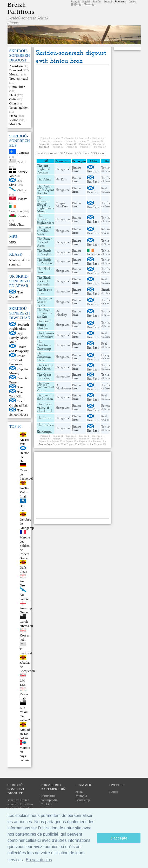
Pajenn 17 (58, 147)
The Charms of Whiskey (45, 335)
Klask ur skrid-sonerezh (19, 262)
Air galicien (25, 597)
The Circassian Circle (44, 357)
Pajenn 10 (97, 141)
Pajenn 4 (84, 138)
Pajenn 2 (58, 138)
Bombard (16, 70)
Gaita (13, 99)
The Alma (44, 180)
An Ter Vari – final (24, 492)
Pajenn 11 (44, 144)
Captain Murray (19, 371)
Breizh (22, 162)
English (86, 1)
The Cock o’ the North (45, 367)
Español (97, 1)
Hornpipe (108, 355)
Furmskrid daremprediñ (49, 798)
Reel (21, 387)
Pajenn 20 (100, 147)
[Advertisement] (72, 101)
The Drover (16, 294)
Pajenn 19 (86, 147)
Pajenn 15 (99, 144)
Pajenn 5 (97, 138)
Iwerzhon (16, 211)
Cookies (46, 804)
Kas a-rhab (24, 696)
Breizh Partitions (21, 8)
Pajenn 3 (71, 138)
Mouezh (15, 74)
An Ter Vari (24, 442)
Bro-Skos (93, 171)
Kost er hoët (25, 637)
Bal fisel (23, 508)
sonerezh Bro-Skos (20, 804)
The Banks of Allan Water (44, 231)
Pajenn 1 (45, 138)
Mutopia (81, 796)
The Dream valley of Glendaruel (45, 408)
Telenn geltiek (19, 107)
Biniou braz (17, 87)
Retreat (106, 229)
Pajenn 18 (72, 147)
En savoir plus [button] (39, 860)
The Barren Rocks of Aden (45, 242)
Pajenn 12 (57, 144)
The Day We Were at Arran (46, 387)
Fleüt (13, 95)
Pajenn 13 (71, 144)
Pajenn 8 (71, 141)
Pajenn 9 (84, 141)
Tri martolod (26, 651)
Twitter (114, 792)
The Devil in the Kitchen (46, 397)
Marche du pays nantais (25, 754)
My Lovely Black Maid (18, 338)
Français (75, 1)
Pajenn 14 (85, 144)
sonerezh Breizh (18, 800)
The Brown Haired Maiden (45, 325)
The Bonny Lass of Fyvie (45, 302)
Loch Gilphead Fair (19, 403)
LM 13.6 (23, 682)
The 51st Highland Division (43, 169)
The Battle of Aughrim (45, 253)
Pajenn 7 (58, 141)
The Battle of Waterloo (45, 261)
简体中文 (89, 5)
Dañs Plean (23, 569)
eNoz (79, 792)
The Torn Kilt (16, 394)
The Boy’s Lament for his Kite (45, 313)
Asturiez (23, 153)
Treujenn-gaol (19, 78)
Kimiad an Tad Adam (25, 734)
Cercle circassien (26, 624)
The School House (19, 412)
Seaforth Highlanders (19, 327)
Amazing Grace (26, 610)
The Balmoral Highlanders (45, 219)
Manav (22, 198)
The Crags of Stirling (44, 376)
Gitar (13, 103)
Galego (133, 1)
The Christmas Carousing (44, 345)
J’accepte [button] (119, 838)
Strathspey (109, 290)
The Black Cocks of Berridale (44, 281)
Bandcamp (83, 800)
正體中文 (76, 5)
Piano (13, 116)
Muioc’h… (17, 124)
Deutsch (108, 1)
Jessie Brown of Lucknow (17, 360)
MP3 (13, 242)
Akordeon (16, 66)
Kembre (23, 216)
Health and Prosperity (19, 349)
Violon (14, 120)
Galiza (22, 190)
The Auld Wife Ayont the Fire (45, 190)
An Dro (22, 583)
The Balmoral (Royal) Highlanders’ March (46, 205)
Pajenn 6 (45, 141)
